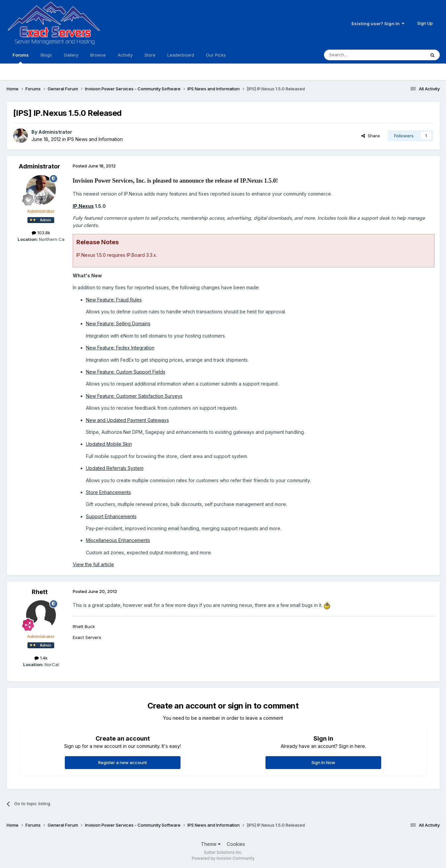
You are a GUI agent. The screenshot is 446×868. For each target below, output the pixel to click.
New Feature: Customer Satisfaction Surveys (134, 396)
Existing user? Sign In (378, 23)
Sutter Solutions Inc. (223, 852)
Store (150, 55)
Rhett (40, 592)
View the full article (93, 564)
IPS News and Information (95, 139)
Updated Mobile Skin (109, 444)
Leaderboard (181, 55)
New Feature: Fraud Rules (114, 300)
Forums (21, 58)
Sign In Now (323, 762)
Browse (98, 55)
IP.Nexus (83, 206)
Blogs (46, 55)
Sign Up (425, 23)
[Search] (358, 55)
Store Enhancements (108, 492)
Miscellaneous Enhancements (118, 540)
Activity (125, 55)
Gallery (71, 55)
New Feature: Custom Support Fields (126, 372)
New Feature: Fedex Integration (120, 348)
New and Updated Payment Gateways (127, 420)
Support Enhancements (111, 516)
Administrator (55, 132)
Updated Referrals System (115, 468)
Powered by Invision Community (223, 858)
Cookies (236, 844)
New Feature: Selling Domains (118, 323)
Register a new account (122, 762)
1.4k (41, 658)
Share (371, 136)
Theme (211, 844)
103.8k (41, 233)
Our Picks (216, 55)
